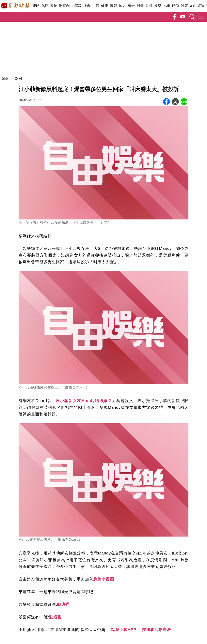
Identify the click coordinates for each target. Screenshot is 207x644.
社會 (87, 6)
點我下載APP (124, 630)
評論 (201, 6)
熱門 (45, 6)
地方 (122, 6)
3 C (193, 6)
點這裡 (63, 604)
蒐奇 (131, 6)
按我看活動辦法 (156, 630)
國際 (113, 6)
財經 (149, 6)
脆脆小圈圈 (104, 579)
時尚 (176, 6)
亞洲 (18, 78)
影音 (140, 6)
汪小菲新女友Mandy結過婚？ (84, 401)
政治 (54, 6)
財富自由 (66, 6)
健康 (105, 6)
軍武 (78, 6)
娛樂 (158, 6)
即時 (36, 6)
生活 (96, 6)
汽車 (167, 6)
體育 (185, 6)
